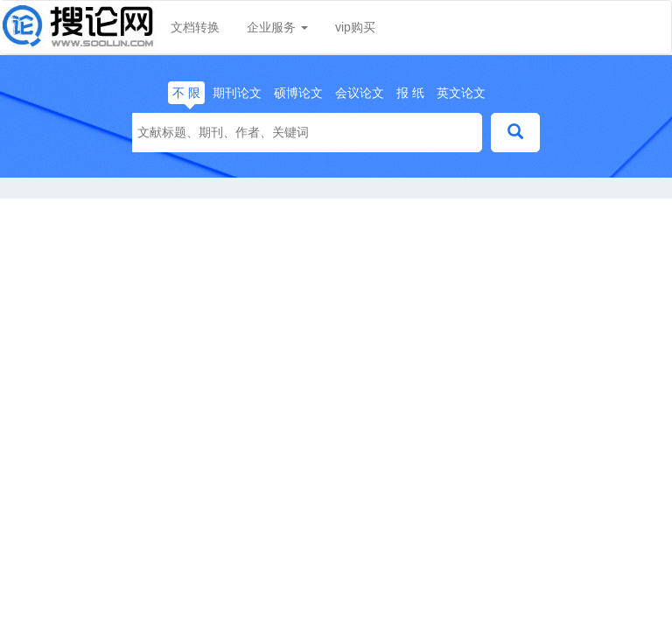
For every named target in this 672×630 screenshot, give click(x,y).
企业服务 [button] (277, 27)
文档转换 (195, 27)
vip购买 (355, 27)
